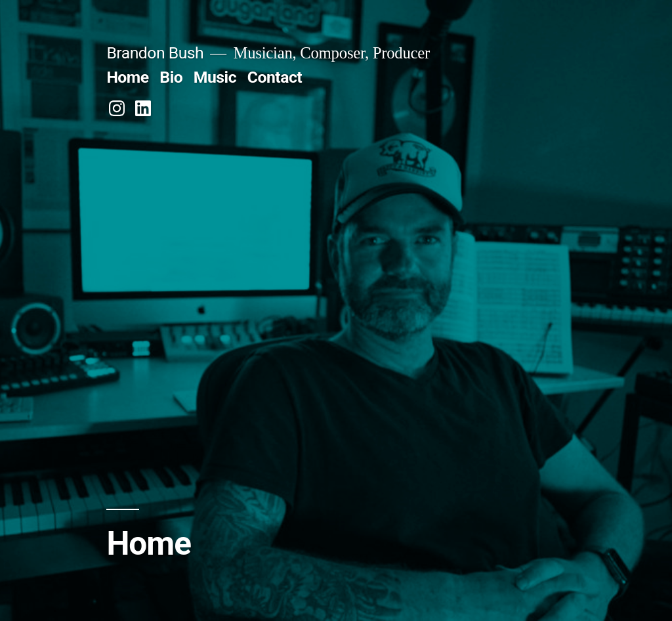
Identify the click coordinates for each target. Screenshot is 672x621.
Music (215, 77)
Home (127, 77)
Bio (171, 77)
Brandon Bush (155, 53)
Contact (275, 77)
